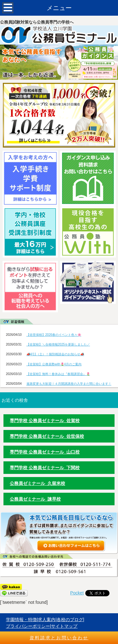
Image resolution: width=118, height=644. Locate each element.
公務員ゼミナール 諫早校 (35, 499)
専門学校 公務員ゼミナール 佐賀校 (45, 421)
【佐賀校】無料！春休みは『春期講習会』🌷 (58, 374)
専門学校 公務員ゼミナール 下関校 (45, 468)
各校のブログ (70, 620)
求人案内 (47, 620)
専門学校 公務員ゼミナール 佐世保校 (47, 436)
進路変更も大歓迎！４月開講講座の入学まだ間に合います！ (69, 384)
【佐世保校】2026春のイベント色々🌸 (54, 335)
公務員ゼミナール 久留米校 (37, 483)
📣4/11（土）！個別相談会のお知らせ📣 (55, 354)
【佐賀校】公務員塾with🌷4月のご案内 (54, 364)
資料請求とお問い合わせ (59, 638)
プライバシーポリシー (28, 626)
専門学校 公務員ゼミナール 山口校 (45, 452)
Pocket (77, 593)
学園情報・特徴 (21, 620)
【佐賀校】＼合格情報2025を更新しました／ (58, 344)
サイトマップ (64, 626)
